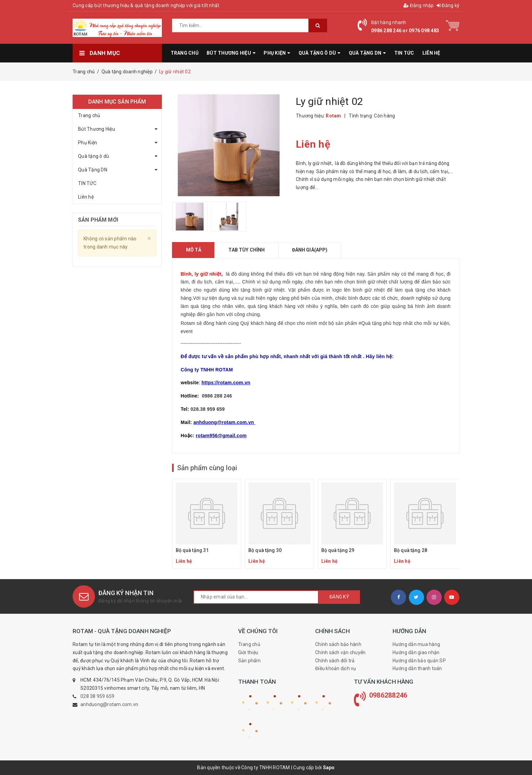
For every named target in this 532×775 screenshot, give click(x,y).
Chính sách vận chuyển (340, 652)
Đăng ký (448, 5)
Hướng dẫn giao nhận (416, 652)
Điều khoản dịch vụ (336, 668)
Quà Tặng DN (93, 170)
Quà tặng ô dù (93, 156)
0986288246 (388, 695)
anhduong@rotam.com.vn (109, 704)
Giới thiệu (248, 652)
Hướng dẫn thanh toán (417, 668)
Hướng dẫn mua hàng (416, 644)
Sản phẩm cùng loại (207, 468)
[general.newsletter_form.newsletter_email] (256, 597)
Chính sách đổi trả (335, 661)
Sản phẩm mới (98, 220)
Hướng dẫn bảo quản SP (419, 661)
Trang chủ (89, 115)
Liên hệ (86, 197)
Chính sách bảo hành (338, 644)
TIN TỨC (87, 183)
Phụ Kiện (88, 143)
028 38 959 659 (98, 696)
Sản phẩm (250, 661)
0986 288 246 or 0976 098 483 (405, 31)
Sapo (329, 768)
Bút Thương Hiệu (97, 129)
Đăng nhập (419, 5)
